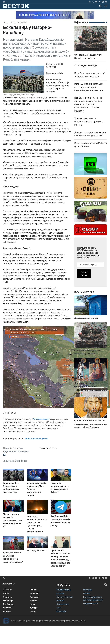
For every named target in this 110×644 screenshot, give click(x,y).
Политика (8, 597)
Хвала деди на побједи (86, 66)
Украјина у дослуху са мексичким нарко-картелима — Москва (90, 122)
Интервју (34, 593)
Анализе (24, 22)
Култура (34, 608)
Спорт (33, 611)
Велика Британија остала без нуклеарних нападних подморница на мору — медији (90, 87)
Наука (33, 604)
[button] (106, 6)
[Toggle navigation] (105, 6)
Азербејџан (21, 461)
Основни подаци (64, 590)
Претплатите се (84, 274)
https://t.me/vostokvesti (36, 439)
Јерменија (8, 461)
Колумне (34, 597)
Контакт (87, 593)
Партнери (88, 590)
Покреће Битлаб (90, 604)
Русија (6, 593)
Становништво (63, 604)
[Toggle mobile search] (101, 6)
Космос (33, 601)
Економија (8, 601)
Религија (60, 601)
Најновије (8, 590)
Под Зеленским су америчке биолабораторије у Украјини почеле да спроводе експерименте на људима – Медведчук (88, 104)
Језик (59, 608)
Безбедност (9, 604)
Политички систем (65, 597)
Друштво (7, 608)
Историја (61, 593)
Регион (33, 590)
